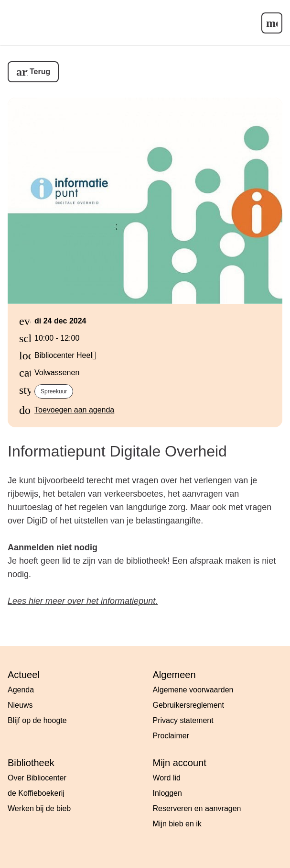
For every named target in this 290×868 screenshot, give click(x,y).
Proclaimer (171, 736)
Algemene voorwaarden (193, 690)
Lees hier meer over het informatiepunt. (83, 601)
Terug (40, 72)
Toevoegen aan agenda (74, 410)
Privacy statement (183, 720)
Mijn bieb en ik (177, 824)
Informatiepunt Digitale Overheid (117, 451)
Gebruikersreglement (188, 705)
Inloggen (167, 793)
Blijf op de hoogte (37, 720)
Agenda (21, 690)
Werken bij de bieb (39, 808)
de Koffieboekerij (36, 793)
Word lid (167, 778)
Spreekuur (54, 391)
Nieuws (20, 705)
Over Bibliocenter (37, 778)
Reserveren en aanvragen (197, 808)
